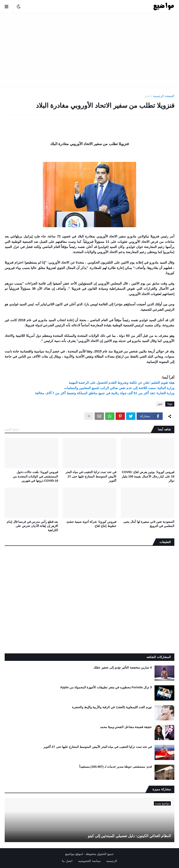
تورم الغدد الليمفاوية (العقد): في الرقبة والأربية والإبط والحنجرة (112, 707)
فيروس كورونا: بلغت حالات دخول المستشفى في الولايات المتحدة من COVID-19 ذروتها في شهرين (35, 476)
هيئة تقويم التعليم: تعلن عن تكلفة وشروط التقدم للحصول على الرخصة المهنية (122, 383)
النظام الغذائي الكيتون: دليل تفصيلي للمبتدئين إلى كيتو (129, 836)
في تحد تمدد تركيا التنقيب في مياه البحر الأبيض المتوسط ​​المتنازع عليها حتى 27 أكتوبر (91, 476)
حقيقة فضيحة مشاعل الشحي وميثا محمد (126, 727)
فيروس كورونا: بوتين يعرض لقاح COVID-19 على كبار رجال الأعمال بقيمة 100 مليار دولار (148, 476)
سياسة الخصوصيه (89, 861)
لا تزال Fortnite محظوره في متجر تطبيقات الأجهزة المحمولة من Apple (106, 687)
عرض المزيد (12, 429)
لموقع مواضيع (74, 854)
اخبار (147, 96)
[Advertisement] (89, 50)
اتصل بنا (67, 861)
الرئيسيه (112, 861)
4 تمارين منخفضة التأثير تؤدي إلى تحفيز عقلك (123, 668)
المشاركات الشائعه (159, 657)
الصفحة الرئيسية (164, 96)
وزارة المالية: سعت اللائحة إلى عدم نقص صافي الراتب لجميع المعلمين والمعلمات (119, 388)
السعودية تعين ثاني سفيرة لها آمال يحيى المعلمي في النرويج (149, 524)
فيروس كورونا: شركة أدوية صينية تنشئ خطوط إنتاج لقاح (91, 524)
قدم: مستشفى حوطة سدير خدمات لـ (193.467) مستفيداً (115, 767)
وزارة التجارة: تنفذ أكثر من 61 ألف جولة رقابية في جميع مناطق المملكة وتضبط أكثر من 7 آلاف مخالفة (105, 393)
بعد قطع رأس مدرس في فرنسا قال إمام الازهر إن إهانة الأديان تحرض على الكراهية (32, 526)
